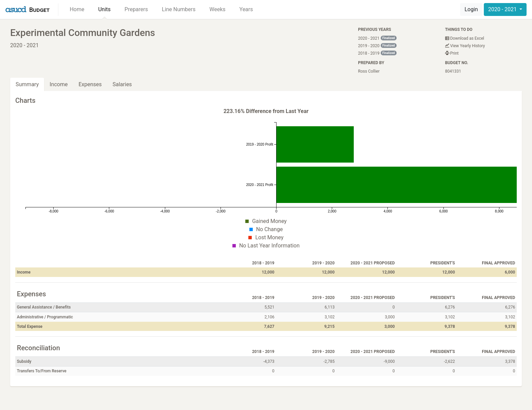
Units (104, 9)
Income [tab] (59, 84)
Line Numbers (179, 9)
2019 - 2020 (377, 46)
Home (77, 9)
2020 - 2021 (503, 9)
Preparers (136, 9)
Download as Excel (465, 38)
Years (246, 9)
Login (471, 9)
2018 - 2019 (377, 53)
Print (452, 53)
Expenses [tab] (90, 84)
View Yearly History (465, 46)
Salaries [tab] (122, 84)
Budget (39, 10)
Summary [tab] (27, 84)
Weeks (217, 9)
